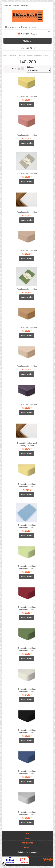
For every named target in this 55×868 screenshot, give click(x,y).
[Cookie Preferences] (4, 864)
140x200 (45, 56)
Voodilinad (22, 56)
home (5, 56)
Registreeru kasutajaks (20, 5)
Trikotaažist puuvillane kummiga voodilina (27, 485)
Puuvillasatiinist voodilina (27, 96)
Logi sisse (8, 5)
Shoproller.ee (48, 859)
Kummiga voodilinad (34, 56)
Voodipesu (13, 56)
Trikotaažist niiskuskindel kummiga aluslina (27, 444)
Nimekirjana (19, 68)
